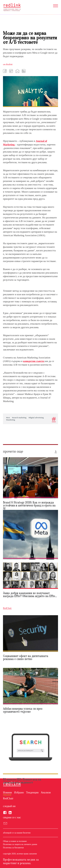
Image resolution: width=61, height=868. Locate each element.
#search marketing (19, 418)
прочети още (13, 451)
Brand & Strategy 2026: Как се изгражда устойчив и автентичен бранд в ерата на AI (29, 506)
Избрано (19, 792)
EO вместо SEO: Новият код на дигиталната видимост (22, 781)
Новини (7, 792)
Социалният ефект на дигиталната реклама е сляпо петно (26, 658)
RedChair (8, 798)
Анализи (46, 792)
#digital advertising (36, 418)
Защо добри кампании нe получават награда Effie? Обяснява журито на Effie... (30, 595)
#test (8, 418)
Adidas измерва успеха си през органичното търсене (23, 710)
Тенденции (32, 792)
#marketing (11, 420)
